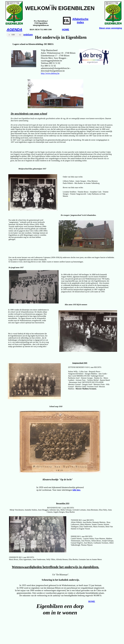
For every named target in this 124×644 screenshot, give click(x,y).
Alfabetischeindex (80, 21)
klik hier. (77, 490)
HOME (66, 29)
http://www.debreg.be (50, 73)
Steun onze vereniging (111, 28)
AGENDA (14, 30)
